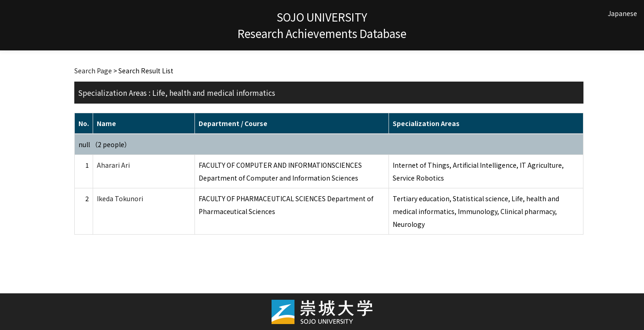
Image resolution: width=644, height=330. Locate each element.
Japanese (622, 13)
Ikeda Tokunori (120, 198)
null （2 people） (105, 144)
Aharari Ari (113, 165)
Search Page (93, 71)
